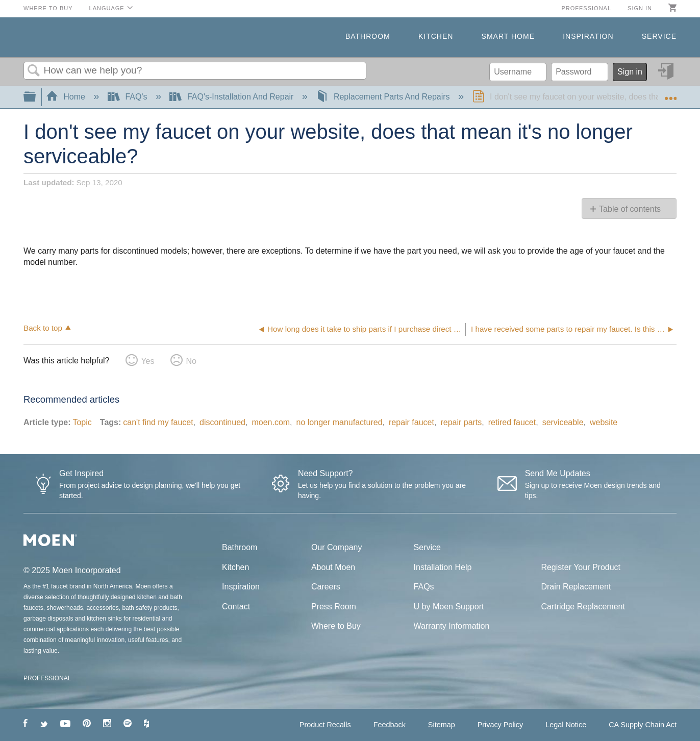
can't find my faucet (158, 422)
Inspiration (588, 36)
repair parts (461, 422)
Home (67, 97)
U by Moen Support (449, 607)
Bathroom (368, 36)
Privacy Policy (501, 725)
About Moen (333, 567)
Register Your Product (581, 567)
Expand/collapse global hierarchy (36, 97)
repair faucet (411, 422)
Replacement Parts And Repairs (384, 97)
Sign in (640, 8)
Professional (586, 8)
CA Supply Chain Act (643, 725)
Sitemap (442, 725)
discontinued (222, 422)
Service (659, 36)
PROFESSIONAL (47, 678)
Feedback (390, 725)
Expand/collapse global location (670, 94)
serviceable (563, 422)
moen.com (271, 422)
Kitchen (436, 36)
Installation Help (443, 567)
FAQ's (129, 97)
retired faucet (512, 422)
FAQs (424, 587)
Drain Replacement (576, 587)
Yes (147, 361)
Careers (326, 587)
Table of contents (630, 209)
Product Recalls (325, 725)
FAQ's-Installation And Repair (232, 97)
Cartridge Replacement (583, 607)
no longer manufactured (340, 422)
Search (34, 71)
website (604, 422)
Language (107, 8)
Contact (236, 607)
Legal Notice (566, 725)
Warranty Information (452, 626)
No (191, 361)
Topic (82, 422)
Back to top (43, 328)
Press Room (334, 607)
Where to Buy (48, 8)
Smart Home (508, 36)
